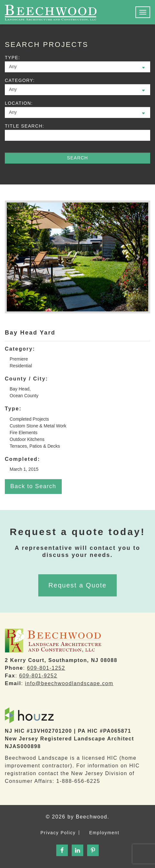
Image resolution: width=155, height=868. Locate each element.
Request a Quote (77, 585)
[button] (17, 257)
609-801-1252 (46, 668)
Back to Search (33, 486)
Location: (19, 103)
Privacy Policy (58, 833)
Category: (20, 80)
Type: (12, 58)
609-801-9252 (38, 676)
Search (77, 158)
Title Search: (24, 126)
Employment (104, 833)
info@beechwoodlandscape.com (69, 683)
